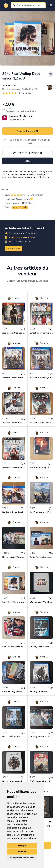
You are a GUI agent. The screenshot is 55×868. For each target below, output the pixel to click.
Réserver (28, 161)
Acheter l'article (27, 131)
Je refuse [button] (22, 852)
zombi (24, 207)
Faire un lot (14, 249)
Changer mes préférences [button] (22, 858)
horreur (16, 207)
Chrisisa (16, 86)
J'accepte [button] (22, 846)
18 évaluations (26, 93)
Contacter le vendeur (28, 153)
